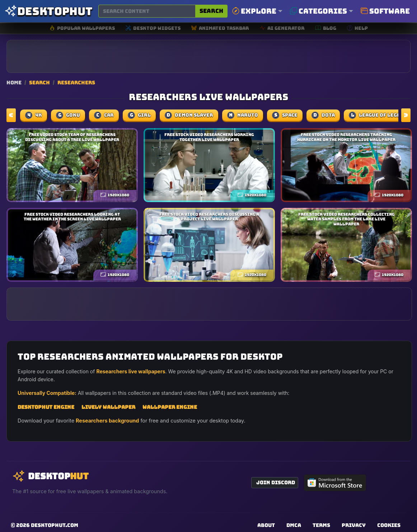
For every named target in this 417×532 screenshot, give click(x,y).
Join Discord (276, 482)
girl (139, 115)
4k (34, 115)
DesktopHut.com (55, 525)
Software (385, 11)
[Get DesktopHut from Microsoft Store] (335, 483)
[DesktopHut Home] (48, 11)
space (285, 115)
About (266, 525)
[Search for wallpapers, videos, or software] (147, 11)
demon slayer (189, 115)
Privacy (354, 525)
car (104, 115)
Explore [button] (254, 11)
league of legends (379, 115)
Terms (321, 525)
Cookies (389, 525)
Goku (68, 115)
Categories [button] (318, 11)
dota (323, 115)
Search (211, 11)
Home (14, 82)
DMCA (294, 525)
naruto (243, 115)
